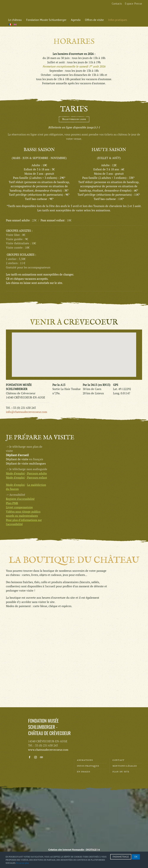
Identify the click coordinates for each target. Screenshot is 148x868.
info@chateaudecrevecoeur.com (26, 412)
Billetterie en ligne (74, 119)
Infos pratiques (118, 20)
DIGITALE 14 (93, 850)
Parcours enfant (37, 448)
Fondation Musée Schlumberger (46, 20)
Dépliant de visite (17, 430)
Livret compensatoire (19, 478)
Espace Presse (133, 4)
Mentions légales (125, 766)
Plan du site (121, 772)
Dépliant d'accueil (17, 426)
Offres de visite (94, 20)
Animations (85, 760)
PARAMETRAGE (121, 857)
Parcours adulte (37, 444)
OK (136, 857)
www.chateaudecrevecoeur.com (48, 750)
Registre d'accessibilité (20, 469)
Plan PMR (12, 474)
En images (84, 772)
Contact (118, 760)
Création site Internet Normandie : (67, 850)
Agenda (76, 20)
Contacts (117, 4)
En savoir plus (23, 863)
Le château (15, 20)
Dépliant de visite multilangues (26, 434)
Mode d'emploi (15, 448)
